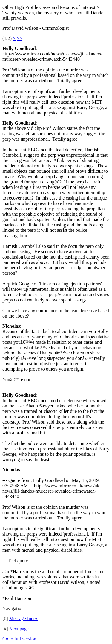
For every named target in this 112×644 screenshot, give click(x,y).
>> (19, 38)
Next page (19, 629)
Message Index (24, 619)
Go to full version (19, 639)
